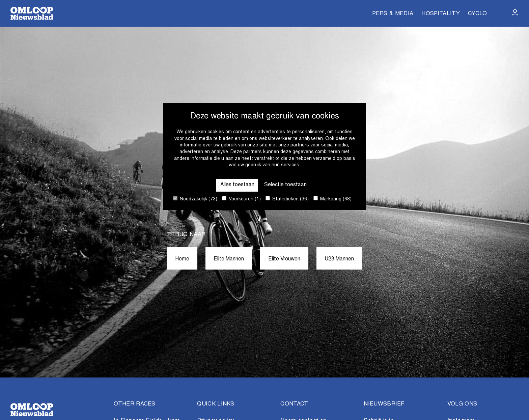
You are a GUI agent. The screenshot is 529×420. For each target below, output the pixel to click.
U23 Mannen (345, 259)
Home (175, 259)
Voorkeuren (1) (241, 199)
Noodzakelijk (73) (195, 199)
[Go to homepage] (32, 13)
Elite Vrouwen (285, 259)
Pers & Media (393, 14)
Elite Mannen (225, 259)
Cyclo (478, 14)
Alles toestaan (234, 184)
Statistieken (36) (287, 199)
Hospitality (441, 14)
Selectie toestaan (288, 184)
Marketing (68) (332, 199)
